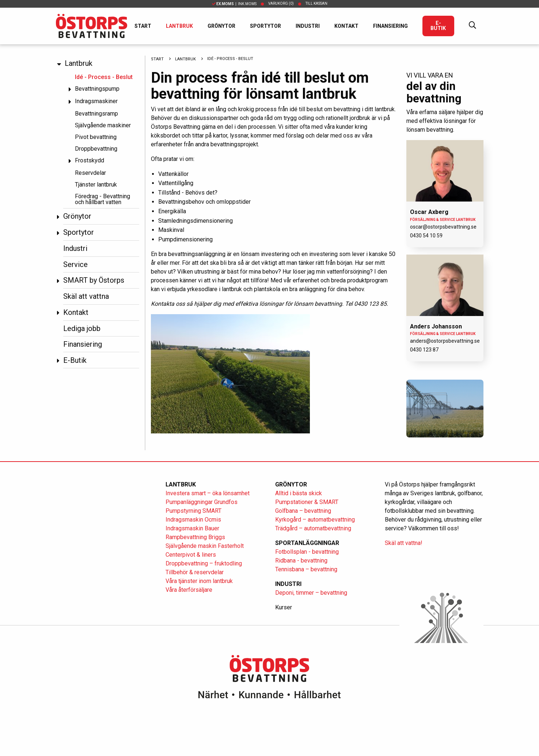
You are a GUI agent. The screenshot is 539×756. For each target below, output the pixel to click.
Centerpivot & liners (191, 555)
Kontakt (346, 26)
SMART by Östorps (94, 280)
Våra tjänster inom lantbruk (199, 581)
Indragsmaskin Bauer (192, 528)
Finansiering (390, 26)
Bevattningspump (97, 89)
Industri (308, 26)
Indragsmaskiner (96, 101)
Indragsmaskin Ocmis (193, 520)
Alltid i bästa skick (299, 493)
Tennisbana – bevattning (306, 569)
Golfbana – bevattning (303, 511)
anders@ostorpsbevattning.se (445, 341)
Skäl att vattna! (404, 543)
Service (75, 264)
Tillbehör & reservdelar (195, 572)
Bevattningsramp (96, 114)
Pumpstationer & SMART (307, 502)
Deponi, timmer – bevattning (311, 593)
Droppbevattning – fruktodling (204, 563)
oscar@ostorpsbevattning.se (443, 227)
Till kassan (316, 3)
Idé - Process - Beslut (104, 77)
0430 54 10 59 (426, 236)
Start (143, 26)
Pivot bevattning (96, 137)
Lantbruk (179, 26)
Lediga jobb (82, 328)
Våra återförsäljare (189, 590)
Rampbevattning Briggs (196, 537)
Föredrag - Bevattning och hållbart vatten (103, 199)
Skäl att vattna (86, 296)
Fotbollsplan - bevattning (307, 552)
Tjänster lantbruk (96, 185)
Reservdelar (90, 173)
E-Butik (438, 26)
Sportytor (265, 26)
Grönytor (221, 26)
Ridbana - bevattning (301, 561)
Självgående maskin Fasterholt (205, 546)
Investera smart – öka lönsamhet (208, 493)
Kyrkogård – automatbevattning (315, 520)
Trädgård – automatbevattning (313, 528)
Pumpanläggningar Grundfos (202, 502)
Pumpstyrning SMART (193, 511)
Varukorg (281, 3)
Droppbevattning (96, 149)
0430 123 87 (424, 350)
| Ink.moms (234, 4)
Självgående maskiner (103, 125)
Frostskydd (90, 160)
